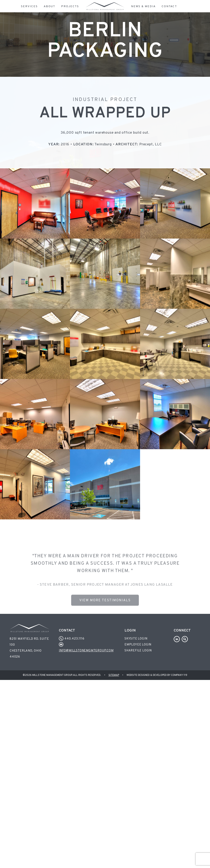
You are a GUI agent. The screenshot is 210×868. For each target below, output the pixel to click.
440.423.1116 (72, 639)
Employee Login (138, 645)
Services (29, 6)
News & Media (143, 6)
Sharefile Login (138, 651)
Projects (70, 6)
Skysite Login (136, 639)
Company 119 (179, 675)
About (49, 6)
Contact (169, 6)
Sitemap (114, 675)
